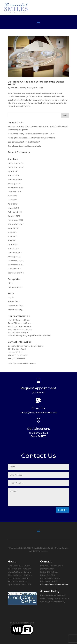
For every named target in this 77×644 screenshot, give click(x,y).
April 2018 (12, 204)
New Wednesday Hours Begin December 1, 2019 (31, 134)
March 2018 (13, 208)
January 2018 (14, 216)
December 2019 (15, 167)
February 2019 (15, 179)
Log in (11, 297)
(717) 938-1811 (38, 392)
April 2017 (12, 244)
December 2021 (15, 163)
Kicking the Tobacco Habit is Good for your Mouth (32, 138)
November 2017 (15, 220)
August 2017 (14, 228)
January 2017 (14, 257)
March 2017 (13, 248)
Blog (41, 88)
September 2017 (16, 224)
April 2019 (12, 171)
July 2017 (12, 232)
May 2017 (12, 240)
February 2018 (15, 212)
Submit (63, 510)
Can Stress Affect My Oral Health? (24, 142)
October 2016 (14, 269)
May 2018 (12, 200)
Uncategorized (15, 287)
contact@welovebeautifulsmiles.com (22, 363)
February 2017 (15, 253)
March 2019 (13, 175)
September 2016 (16, 273)
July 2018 (12, 196)
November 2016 (15, 265)
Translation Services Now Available (24, 146)
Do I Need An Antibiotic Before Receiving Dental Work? (36, 83)
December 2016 (15, 261)
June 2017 (13, 236)
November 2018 (15, 188)
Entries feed (14, 301)
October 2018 (14, 192)
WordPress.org (15, 310)
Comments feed (16, 306)
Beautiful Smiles (18, 88)
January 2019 (14, 184)
